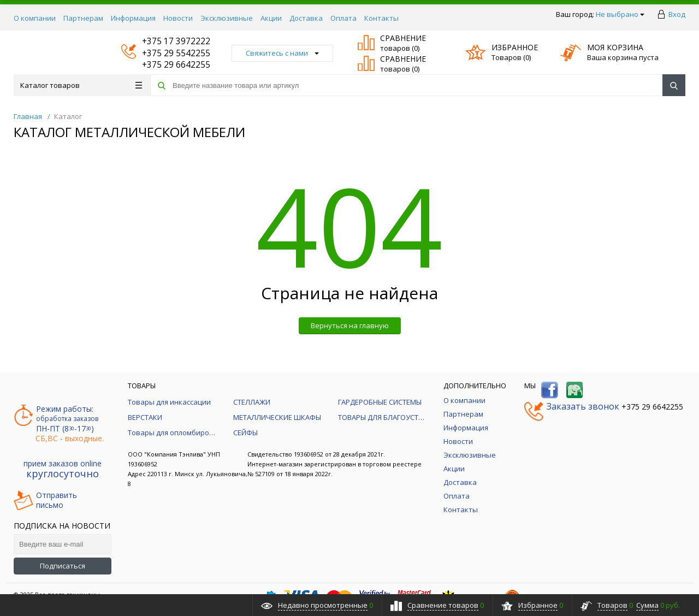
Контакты (381, 18)
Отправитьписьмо (45, 500)
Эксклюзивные (227, 18)
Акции (271, 18)
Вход (677, 14)
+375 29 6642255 (166, 65)
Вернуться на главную (350, 325)
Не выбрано (620, 14)
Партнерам (83, 18)
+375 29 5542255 (166, 53)
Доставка (306, 18)
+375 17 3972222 (166, 41)
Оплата (343, 18)
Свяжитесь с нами (282, 53)
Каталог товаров (81, 85)
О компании (35, 18)
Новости (178, 18)
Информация (133, 18)
